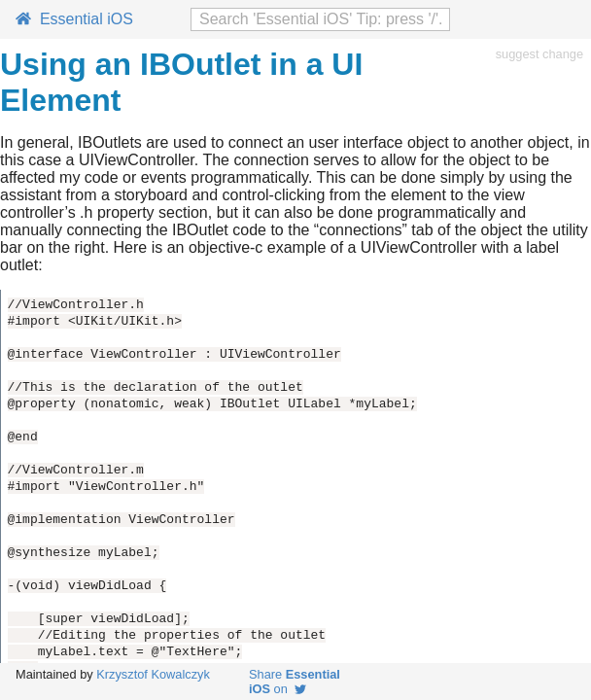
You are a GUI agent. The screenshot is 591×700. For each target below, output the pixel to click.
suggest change (539, 54)
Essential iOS (74, 19)
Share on (295, 682)
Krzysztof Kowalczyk (153, 674)
